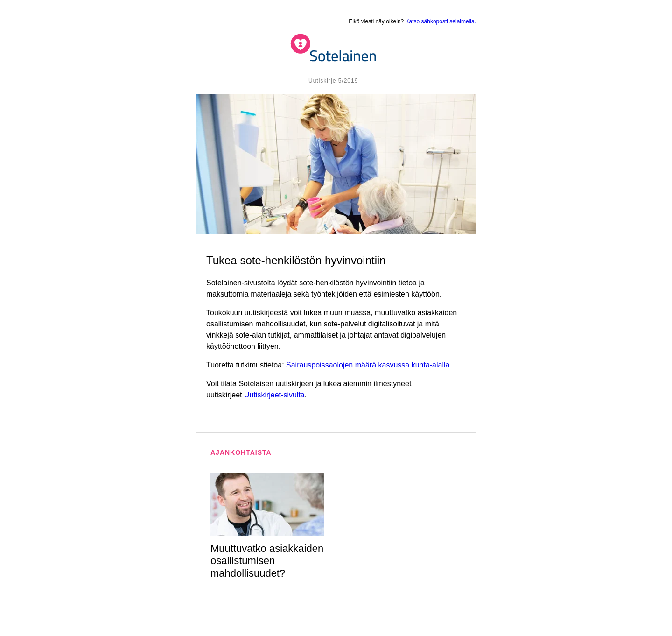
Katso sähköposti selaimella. (441, 21)
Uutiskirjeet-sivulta (274, 395)
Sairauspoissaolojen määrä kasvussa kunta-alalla (368, 365)
